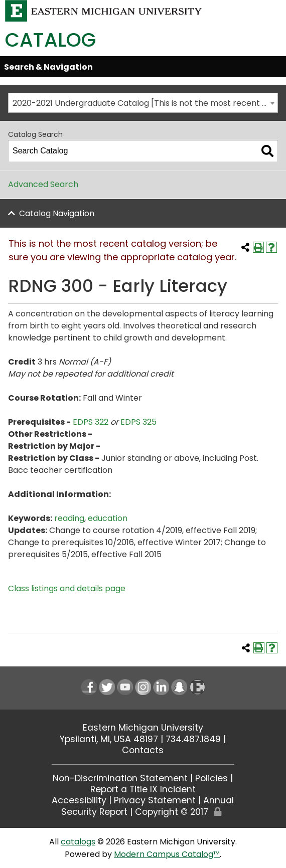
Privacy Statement (155, 800)
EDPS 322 (91, 422)
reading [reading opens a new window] (69, 518)
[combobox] (143, 103)
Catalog (50, 40)
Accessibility (79, 800)
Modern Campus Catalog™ (167, 854)
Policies (211, 778)
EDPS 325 (138, 422)
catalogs (78, 842)
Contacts (143, 750)
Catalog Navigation (57, 213)
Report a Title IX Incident (143, 789)
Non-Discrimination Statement (120, 778)
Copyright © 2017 (172, 812)
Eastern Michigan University (143, 728)
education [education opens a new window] (108, 518)
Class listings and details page (67, 588)
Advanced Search (43, 184)
